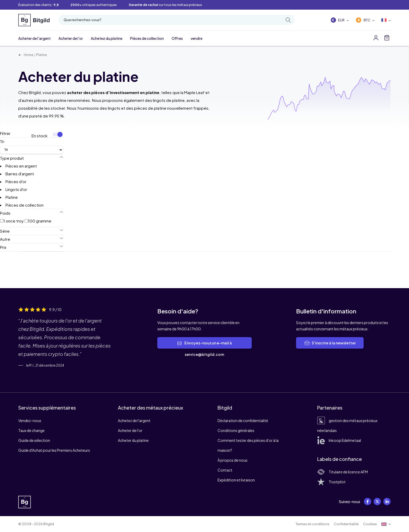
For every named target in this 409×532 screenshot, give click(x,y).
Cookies (370, 524)
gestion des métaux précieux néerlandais (347, 425)
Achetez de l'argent (134, 420)
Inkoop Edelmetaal (339, 440)
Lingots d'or (16, 189)
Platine (42, 55)
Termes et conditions (312, 524)
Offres (177, 38)
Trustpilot (331, 482)
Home (26, 55)
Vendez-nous (30, 420)
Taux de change (31, 430)
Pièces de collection (147, 38)
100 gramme (38, 221)
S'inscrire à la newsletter (330, 343)
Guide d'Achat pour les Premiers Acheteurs (54, 450)
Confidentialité (346, 524)
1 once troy (12, 221)
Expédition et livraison (236, 480)
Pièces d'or (16, 181)
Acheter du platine (133, 440)
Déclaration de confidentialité (243, 420)
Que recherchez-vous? (177, 20)
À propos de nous (233, 460)
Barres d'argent (20, 174)
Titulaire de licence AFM (342, 472)
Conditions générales (236, 430)
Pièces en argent (21, 166)
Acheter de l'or (71, 38)
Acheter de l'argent (34, 38)
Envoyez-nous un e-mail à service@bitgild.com (204, 349)
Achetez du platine (107, 38)
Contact (225, 470)
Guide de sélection (34, 440)
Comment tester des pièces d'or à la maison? (248, 445)
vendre (197, 38)
